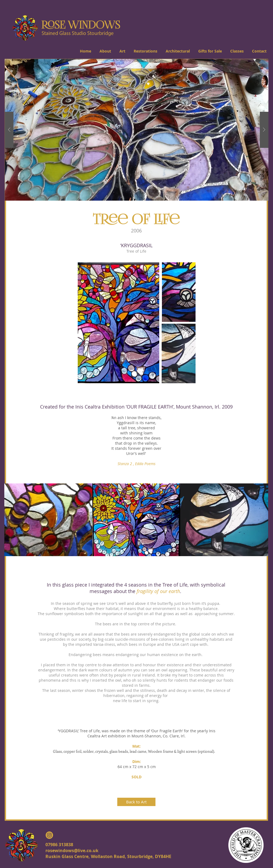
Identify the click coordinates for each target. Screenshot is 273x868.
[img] (48, 520)
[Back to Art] (136, 802)
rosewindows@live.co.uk (72, 850)
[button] (105, 51)
